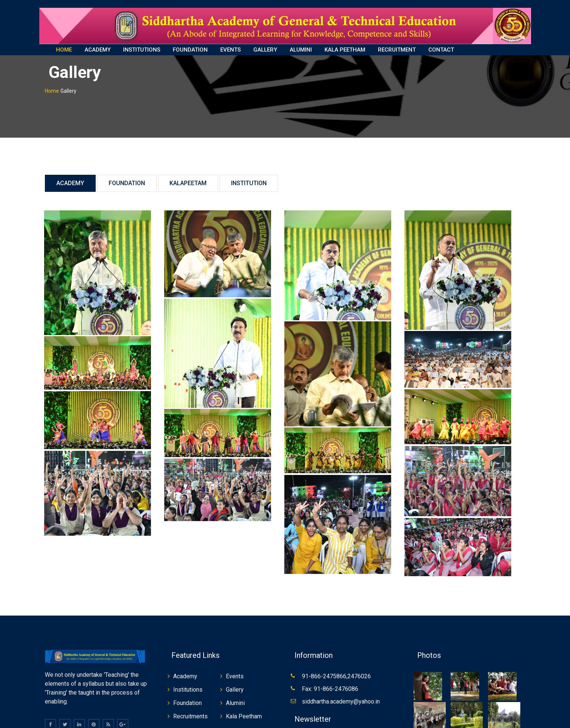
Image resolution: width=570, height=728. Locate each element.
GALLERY (265, 50)
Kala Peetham (244, 710)
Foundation (127, 177)
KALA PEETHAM (345, 50)
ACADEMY (98, 50)
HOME (64, 50)
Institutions (188, 683)
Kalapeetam (188, 177)
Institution (249, 177)
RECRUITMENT (397, 50)
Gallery (235, 683)
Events (235, 670)
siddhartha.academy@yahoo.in (341, 695)
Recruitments (190, 710)
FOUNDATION (190, 50)
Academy (70, 177)
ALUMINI (301, 50)
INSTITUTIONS (142, 50)
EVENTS (230, 50)
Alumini (235, 697)
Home (52, 85)
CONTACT (441, 50)
